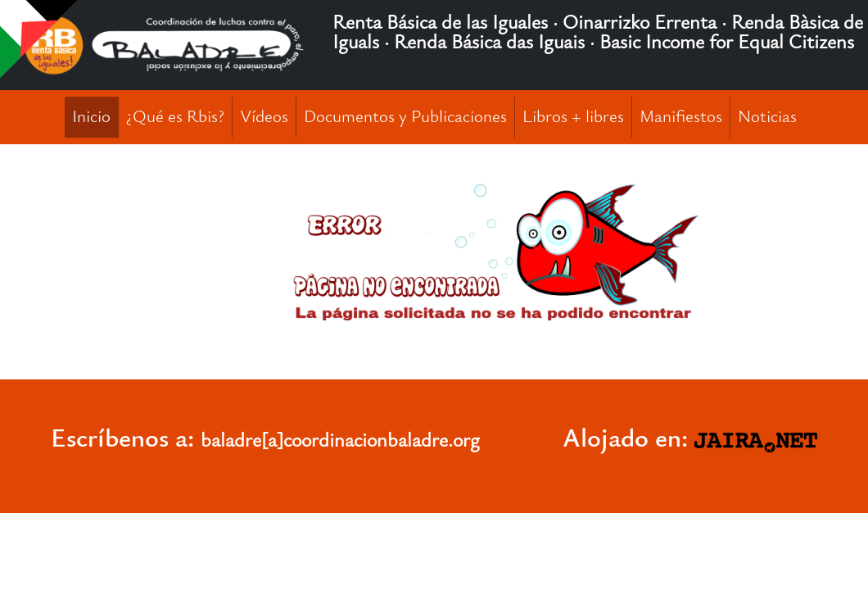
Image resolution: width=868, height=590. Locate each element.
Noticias (767, 117)
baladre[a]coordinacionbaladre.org (340, 440)
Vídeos (264, 117)
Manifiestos (681, 117)
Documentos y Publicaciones (405, 117)
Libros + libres (573, 117)
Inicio (91, 117)
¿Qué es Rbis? (175, 117)
